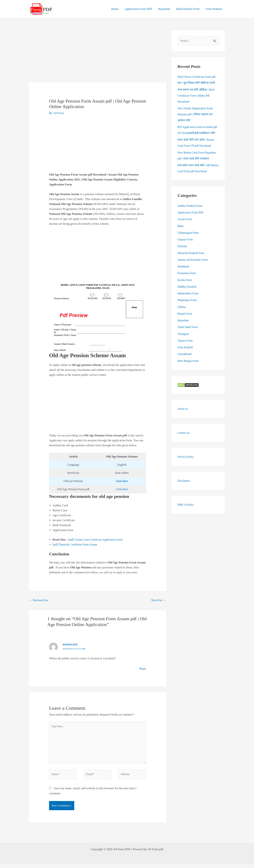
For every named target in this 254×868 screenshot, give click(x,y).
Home (115, 9)
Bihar (181, 232)
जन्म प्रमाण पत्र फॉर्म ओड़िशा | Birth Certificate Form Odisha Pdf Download (197, 96)
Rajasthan (164, 9)
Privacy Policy (186, 463)
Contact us (184, 439)
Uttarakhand (185, 360)
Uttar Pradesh (214, 9)
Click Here (122, 481)
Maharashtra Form (189, 300)
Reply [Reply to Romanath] (143, 669)
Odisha (182, 313)
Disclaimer (184, 487)
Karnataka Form (187, 279)
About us (183, 415)
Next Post (158, 600)
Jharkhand (184, 273)
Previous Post (40, 600)
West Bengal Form (189, 367)
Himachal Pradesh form (192, 259)
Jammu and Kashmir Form (193, 266)
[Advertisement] (98, 56)
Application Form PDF (138, 9)
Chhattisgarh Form (189, 239)
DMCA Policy (186, 511)
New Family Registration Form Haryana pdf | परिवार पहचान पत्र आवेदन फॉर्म (196, 115)
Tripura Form (185, 347)
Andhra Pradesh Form (191, 212)
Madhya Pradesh (188, 293)
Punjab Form (185, 320)
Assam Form (185, 226)
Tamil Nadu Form (188, 333)
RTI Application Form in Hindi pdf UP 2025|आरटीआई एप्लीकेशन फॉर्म (197, 133)
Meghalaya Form (188, 306)
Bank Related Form (188, 9)
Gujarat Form (186, 246)
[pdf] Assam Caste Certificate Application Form (97, 540)
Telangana (184, 340)
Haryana (183, 252)
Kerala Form (185, 286)
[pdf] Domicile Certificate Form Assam (76, 545)
